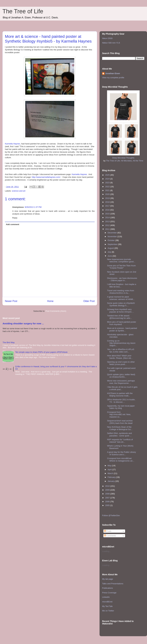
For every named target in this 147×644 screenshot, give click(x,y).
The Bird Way (9, 342)
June (110, 256)
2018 (108, 202)
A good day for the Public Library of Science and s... (121, 453)
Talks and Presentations (113, 584)
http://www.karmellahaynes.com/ (46, 177)
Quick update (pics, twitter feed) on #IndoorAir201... (121, 376)
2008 (108, 494)
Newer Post (11, 301)
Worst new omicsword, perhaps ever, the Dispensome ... (121, 382)
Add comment (13, 224)
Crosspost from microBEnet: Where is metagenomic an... (121, 460)
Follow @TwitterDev (111, 515)
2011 (108, 229)
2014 (108, 217)
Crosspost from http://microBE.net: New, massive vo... (119, 414)
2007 (108, 498)
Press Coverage (109, 593)
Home (50, 301)
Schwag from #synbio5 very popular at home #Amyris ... (120, 311)
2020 (108, 194)
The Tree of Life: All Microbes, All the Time (125, 161)
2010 (108, 486)
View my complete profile (113, 78)
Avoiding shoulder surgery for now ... (23, 323)
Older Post (89, 301)
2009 (108, 490)
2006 (108, 502)
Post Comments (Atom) (56, 311)
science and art (19, 191)
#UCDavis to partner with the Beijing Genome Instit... (120, 394)
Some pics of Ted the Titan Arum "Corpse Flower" (121, 267)
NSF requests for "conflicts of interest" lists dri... (120, 441)
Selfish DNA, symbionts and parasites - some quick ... (119, 434)
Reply (15, 218)
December (113, 233)
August (111, 248)
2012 (108, 225)
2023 (108, 183)
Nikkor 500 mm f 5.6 (111, 43)
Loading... (106, 551)
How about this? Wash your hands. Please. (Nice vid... (120, 357)
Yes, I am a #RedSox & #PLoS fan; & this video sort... (121, 351)
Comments (110, 536)
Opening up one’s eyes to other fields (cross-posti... (121, 363)
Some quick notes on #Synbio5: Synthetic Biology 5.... (121, 304)
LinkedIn (106, 597)
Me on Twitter (108, 611)
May (110, 466)
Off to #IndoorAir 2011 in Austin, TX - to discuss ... (121, 401)
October (111, 240)
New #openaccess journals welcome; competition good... (121, 261)
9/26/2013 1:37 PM (33, 207)
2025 (108, 175)
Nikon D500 (107, 38)
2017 (108, 206)
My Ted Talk (107, 606)
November (113, 236)
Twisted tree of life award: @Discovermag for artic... (119, 317)
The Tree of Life (23, 11)
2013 (108, 221)
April (110, 470)
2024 (108, 179)
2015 (108, 214)
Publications (107, 588)
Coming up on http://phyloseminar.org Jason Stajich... (121, 343)
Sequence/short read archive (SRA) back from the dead (120, 422)
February (112, 477)
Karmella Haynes (12, 144)
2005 (108, 505)
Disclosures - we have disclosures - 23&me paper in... (122, 279)
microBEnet (107, 602)
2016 (108, 210)
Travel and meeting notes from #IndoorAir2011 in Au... (121, 292)
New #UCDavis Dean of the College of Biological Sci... (120, 428)
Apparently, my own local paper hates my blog (121, 407)
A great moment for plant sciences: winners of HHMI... (121, 298)
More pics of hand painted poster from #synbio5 (122, 323)
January (111, 481)
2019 (108, 198)
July (110, 252)
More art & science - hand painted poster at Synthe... (122, 329)
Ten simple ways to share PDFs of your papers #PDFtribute (41, 352)
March (111, 473)
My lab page (108, 579)
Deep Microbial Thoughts (123, 158)
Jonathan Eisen (113, 73)
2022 (108, 187)
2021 (108, 190)
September (113, 244)
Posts (108, 531)
